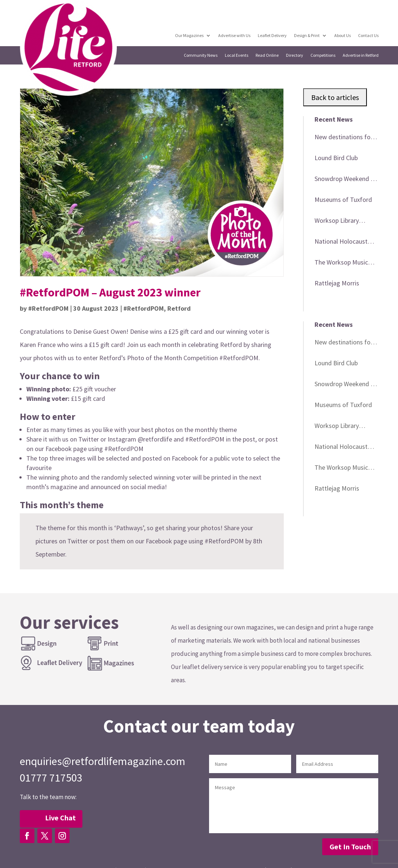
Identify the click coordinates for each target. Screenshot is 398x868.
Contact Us (368, 36)
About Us (343, 36)
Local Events (237, 55)
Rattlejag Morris (337, 283)
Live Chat (60, 818)
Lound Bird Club (336, 158)
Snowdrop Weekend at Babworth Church (345, 180)
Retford (179, 308)
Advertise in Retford (361, 55)
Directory (295, 55)
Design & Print (307, 36)
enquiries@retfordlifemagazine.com (103, 761)
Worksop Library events (337, 222)
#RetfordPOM (48, 308)
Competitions (323, 55)
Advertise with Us (235, 36)
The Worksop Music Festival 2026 (341, 263)
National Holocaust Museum (341, 243)
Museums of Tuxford (343, 200)
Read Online (267, 55)
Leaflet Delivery (273, 36)
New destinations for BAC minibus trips (344, 138)
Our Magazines (190, 36)
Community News (201, 55)
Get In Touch (350, 847)
